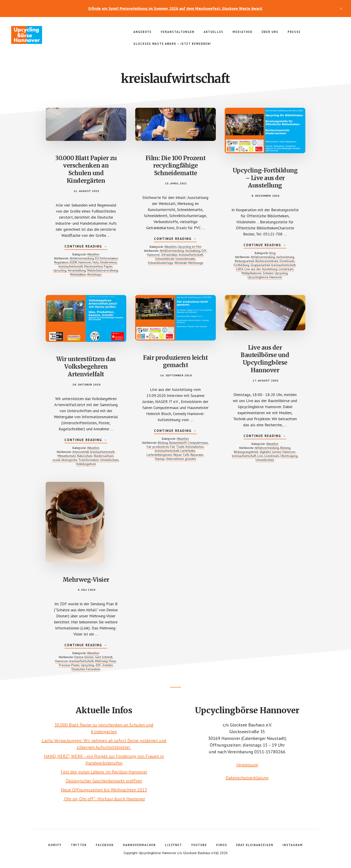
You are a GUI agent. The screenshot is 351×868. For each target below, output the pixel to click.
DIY (204, 251)
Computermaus (198, 443)
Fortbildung (241, 265)
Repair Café (181, 455)
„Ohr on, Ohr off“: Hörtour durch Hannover (104, 799)
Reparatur (197, 455)
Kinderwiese (109, 262)
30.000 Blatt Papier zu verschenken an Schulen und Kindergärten (86, 169)
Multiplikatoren (251, 273)
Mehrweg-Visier (86, 580)
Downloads (287, 261)
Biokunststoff (178, 443)
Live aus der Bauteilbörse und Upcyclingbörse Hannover (265, 359)
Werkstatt (181, 263)
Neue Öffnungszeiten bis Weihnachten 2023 (104, 790)
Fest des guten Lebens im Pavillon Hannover (104, 772)
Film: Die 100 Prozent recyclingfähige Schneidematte (176, 166)
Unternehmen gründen (181, 459)
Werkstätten (78, 274)
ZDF (98, 665)
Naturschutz (85, 456)
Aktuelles (93, 254)
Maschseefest (93, 266)
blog (272, 253)
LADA (240, 269)
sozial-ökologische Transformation (76, 460)
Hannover (85, 262)
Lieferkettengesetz (159, 455)
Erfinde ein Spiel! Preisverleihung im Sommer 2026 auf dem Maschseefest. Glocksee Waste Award (175, 8)
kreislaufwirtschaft (71, 266)
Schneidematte (185, 259)
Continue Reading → (86, 247)
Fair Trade (177, 447)
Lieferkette (188, 451)
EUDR (73, 262)
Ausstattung (193, 251)
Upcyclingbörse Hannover (45, 35)
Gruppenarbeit (260, 265)
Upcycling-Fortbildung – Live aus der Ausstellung (265, 178)
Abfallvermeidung (82, 258)
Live (260, 456)
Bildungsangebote (246, 452)
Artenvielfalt (81, 452)
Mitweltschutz (67, 456)
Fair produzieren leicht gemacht (175, 361)
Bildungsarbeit (244, 261)
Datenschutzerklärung (247, 778)
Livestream (286, 269)
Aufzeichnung (285, 257)
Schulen (268, 273)
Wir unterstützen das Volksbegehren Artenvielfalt (86, 367)
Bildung (163, 443)
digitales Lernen (270, 452)
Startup (160, 459)
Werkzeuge (196, 263)
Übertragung (289, 456)
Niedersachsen (104, 456)
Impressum (247, 765)
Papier (108, 266)
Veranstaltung (77, 270)
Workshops (94, 274)
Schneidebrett (165, 259)
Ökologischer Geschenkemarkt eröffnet (104, 781)
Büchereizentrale (267, 261)
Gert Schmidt (104, 657)
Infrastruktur (169, 255)
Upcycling (60, 270)
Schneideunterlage (160, 263)
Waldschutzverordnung (102, 270)
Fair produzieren (158, 447)
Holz (96, 262)
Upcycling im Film (190, 247)
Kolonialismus (195, 447)
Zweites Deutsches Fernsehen (92, 667)
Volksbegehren (86, 464)
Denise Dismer (84, 657)
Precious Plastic (69, 665)
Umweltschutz (109, 460)
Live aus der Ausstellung (261, 269)
